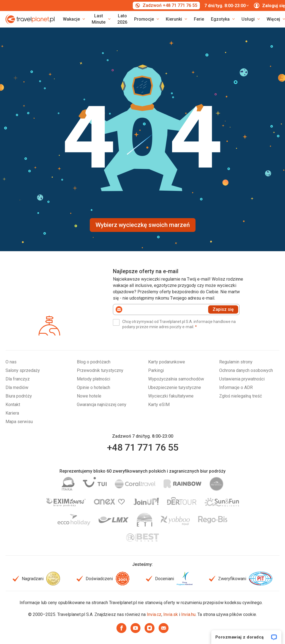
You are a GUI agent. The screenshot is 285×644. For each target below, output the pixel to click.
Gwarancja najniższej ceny (102, 405)
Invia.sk (171, 614)
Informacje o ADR (236, 387)
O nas (11, 362)
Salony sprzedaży (23, 370)
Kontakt (13, 405)
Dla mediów (17, 387)
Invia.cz (154, 614)
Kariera (12, 413)
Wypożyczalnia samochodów (176, 379)
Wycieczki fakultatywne (171, 396)
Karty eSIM (159, 405)
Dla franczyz (18, 379)
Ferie (199, 19)
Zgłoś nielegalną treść (241, 396)
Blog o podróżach (94, 362)
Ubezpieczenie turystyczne (175, 387)
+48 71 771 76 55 (143, 447)
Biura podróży (19, 396)
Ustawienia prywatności (242, 379)
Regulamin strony (236, 362)
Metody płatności (93, 379)
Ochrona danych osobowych (246, 370)
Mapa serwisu (19, 422)
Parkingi (156, 370)
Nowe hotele (89, 396)
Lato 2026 (122, 19)
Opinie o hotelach (93, 387)
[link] (101, 19)
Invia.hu (188, 614)
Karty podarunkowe (167, 362)
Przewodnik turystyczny (100, 370)
